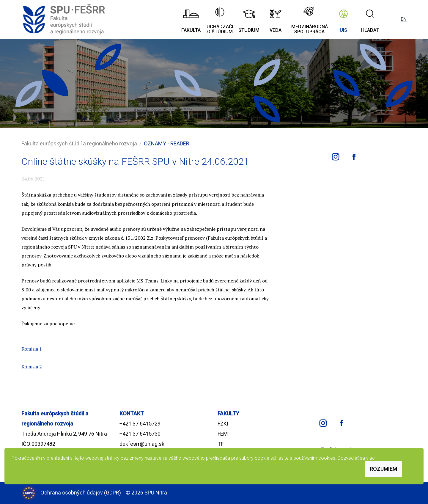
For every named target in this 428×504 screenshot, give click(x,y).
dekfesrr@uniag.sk (142, 444)
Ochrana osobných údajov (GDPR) (81, 493)
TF (221, 444)
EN (404, 19)
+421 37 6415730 (140, 434)
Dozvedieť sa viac (356, 458)
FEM (223, 434)
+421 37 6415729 (140, 424)
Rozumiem (383, 469)
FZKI (223, 424)
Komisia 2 (32, 367)
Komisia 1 (32, 349)
